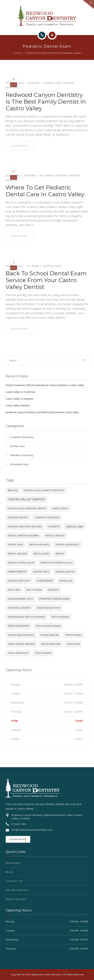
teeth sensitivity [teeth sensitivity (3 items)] (19, 626)
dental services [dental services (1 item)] (18, 554)
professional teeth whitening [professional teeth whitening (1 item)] (26, 617)
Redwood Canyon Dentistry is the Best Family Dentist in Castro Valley (46, 102)
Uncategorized (19, 464)
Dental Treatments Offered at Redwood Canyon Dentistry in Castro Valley (45, 385)
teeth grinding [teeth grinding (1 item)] (60, 617)
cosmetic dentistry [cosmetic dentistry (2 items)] (47, 517)
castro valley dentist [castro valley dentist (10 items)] (27, 499)
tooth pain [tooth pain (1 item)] (73, 644)
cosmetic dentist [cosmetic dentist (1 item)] (18, 517)
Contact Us (14, 881)
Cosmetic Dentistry (55, 176)
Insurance (13, 863)
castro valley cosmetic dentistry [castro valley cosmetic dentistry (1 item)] (44, 490)
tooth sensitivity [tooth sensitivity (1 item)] (18, 653)
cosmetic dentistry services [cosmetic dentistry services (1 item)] (25, 527)
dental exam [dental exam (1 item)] (15, 545)
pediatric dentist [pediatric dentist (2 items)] (19, 608)
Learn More (18, 839)
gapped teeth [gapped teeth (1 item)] (41, 572)
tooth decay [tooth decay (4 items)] (50, 635)
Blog (10, 872)
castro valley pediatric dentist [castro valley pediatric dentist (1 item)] (27, 508)
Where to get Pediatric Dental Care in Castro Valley (45, 191)
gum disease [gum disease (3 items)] (45, 581)
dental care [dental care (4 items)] (75, 527)
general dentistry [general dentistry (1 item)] (19, 581)
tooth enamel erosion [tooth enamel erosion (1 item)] (21, 644)
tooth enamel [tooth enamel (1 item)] (73, 635)
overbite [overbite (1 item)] (53, 590)
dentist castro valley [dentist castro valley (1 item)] (21, 563)
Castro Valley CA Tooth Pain (20, 392)
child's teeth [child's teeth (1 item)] (60, 508)
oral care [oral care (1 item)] (14, 590)
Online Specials (17, 890)
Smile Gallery (16, 899)
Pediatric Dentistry (22, 455)
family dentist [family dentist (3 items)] (17, 572)
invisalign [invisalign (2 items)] (66, 581)
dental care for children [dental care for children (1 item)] (23, 536)
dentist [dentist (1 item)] (60, 554)
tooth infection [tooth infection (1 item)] (51, 644)
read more (20, 146)
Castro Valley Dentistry (18, 406)
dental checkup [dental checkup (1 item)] (55, 536)
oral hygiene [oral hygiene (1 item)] (34, 590)
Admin (35, 83)
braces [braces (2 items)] (13, 490)
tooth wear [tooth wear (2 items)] (43, 653)
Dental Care (54, 83)
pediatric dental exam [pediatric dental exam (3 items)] (54, 599)
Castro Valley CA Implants (19, 399)
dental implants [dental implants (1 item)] (39, 545)
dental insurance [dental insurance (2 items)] (67, 545)
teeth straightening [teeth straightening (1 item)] (48, 626)
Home (18, 53)
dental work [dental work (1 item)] (41, 554)
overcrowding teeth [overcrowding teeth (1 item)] (21, 599)
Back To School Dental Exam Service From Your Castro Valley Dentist (46, 280)
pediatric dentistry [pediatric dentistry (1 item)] (49, 608)
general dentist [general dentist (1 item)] (65, 572)
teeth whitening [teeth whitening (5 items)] (21, 635)
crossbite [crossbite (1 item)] (54, 527)
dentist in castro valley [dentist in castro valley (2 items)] (57, 563)
